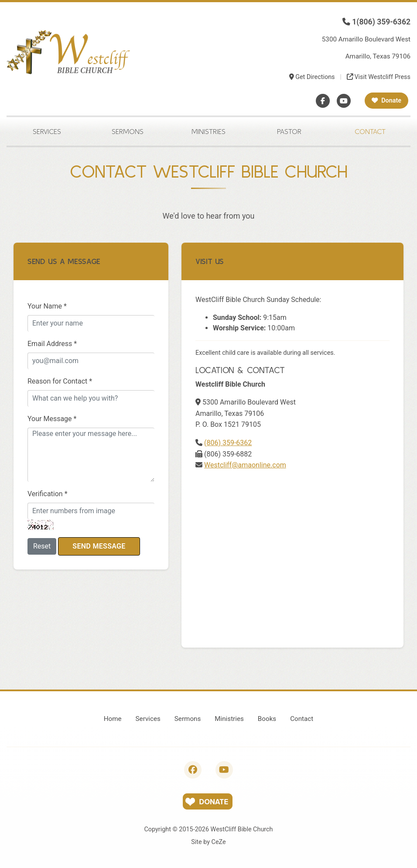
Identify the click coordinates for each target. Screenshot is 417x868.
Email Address (52, 344)
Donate (386, 101)
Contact (370, 131)
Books (267, 719)
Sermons (128, 131)
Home (113, 719)
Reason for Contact (60, 381)
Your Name (47, 306)
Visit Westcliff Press (379, 77)
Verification (48, 494)
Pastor (289, 131)
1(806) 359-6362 (376, 22)
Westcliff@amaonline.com (245, 465)
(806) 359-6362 (228, 443)
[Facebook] (323, 101)
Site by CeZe (208, 842)
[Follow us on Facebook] (193, 770)
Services (47, 131)
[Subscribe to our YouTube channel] (224, 770)
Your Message (52, 419)
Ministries (208, 131)
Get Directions (312, 77)
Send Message (99, 546)
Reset (42, 546)
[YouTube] (344, 101)
